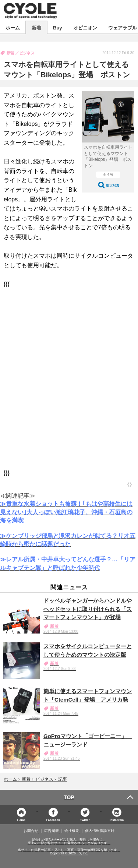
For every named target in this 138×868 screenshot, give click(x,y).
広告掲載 (52, 831)
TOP (69, 797)
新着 (36, 27)
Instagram (117, 820)
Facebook (53, 820)
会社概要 (72, 831)
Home (21, 820)
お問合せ (31, 831)
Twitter (85, 820)
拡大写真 (113, 185)
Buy (58, 27)
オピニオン (85, 27)
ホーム (13, 27)
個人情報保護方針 (100, 831)
